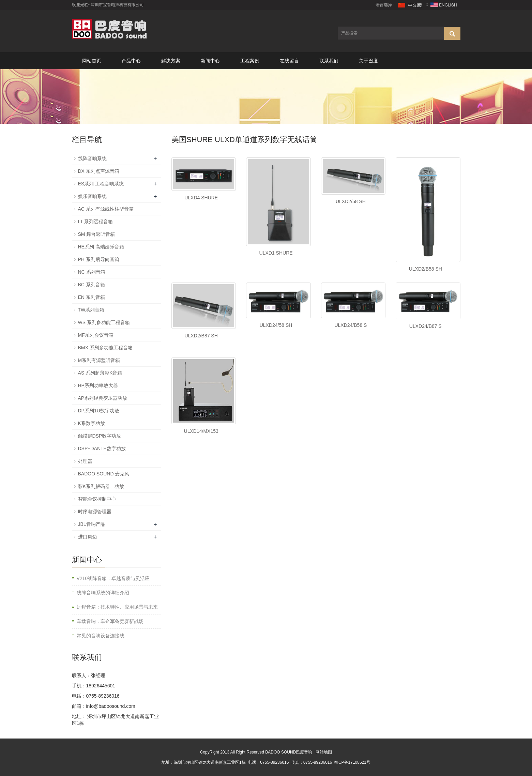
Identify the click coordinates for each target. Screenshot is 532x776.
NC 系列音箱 (92, 272)
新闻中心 (210, 61)
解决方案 (171, 61)
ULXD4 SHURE (201, 198)
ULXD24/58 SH (276, 325)
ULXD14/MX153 (201, 431)
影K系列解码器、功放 (101, 486)
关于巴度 (368, 61)
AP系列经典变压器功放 (103, 398)
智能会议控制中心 (97, 499)
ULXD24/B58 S (351, 325)
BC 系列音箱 (92, 285)
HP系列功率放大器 (98, 385)
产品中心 (131, 61)
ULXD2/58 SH (351, 201)
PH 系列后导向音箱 (99, 259)
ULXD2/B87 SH (201, 336)
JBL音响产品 (92, 524)
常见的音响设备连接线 (101, 636)
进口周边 (88, 537)
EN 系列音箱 (92, 297)
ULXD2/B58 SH (425, 269)
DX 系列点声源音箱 (99, 171)
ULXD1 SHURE (276, 253)
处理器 (85, 461)
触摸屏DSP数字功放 (100, 436)
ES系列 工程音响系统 (101, 184)
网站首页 (92, 61)
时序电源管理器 (95, 512)
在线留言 (289, 61)
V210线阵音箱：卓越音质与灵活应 (113, 578)
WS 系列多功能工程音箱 (104, 322)
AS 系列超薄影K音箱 (100, 373)
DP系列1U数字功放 (99, 411)
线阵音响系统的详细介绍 (103, 593)
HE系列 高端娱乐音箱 (101, 247)
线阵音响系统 (92, 158)
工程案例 (250, 61)
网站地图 (324, 752)
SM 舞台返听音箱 (97, 234)
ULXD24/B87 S (425, 326)
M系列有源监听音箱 (99, 360)
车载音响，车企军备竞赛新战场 (110, 621)
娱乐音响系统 (92, 196)
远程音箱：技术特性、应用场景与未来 (117, 607)
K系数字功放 (92, 423)
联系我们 (329, 61)
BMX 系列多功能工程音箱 (105, 348)
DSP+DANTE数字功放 (102, 448)
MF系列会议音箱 (96, 335)
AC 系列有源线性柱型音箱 (106, 209)
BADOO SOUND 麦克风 (104, 474)
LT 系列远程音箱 (96, 222)
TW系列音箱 (91, 310)
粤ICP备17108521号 (352, 762)
